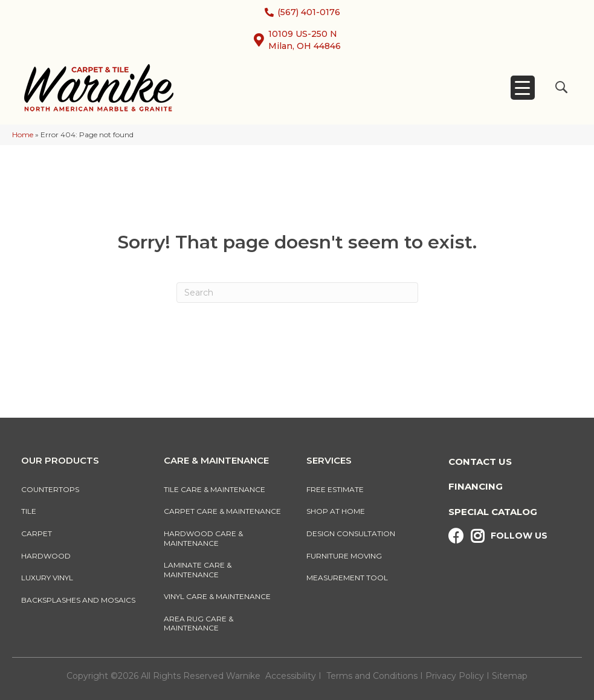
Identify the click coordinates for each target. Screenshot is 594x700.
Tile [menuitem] (29, 511)
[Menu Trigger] (523, 88)
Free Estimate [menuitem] (335, 489)
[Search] (297, 293)
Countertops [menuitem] (50, 489)
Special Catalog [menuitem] (493, 512)
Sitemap (510, 676)
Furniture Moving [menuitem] (346, 556)
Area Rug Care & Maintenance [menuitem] (199, 624)
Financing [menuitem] (476, 486)
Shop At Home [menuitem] (336, 511)
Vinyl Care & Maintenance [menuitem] (217, 596)
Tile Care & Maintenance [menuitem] (215, 489)
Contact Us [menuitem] (480, 462)
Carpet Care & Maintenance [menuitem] (222, 511)
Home (23, 134)
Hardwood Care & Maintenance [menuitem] (203, 538)
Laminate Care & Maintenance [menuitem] (198, 570)
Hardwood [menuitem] (46, 556)
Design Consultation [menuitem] (351, 533)
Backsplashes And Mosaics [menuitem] (78, 600)
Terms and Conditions (372, 676)
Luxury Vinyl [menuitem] (47, 578)
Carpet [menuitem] (37, 533)
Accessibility (291, 676)
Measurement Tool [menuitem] (347, 578)
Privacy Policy (456, 676)
